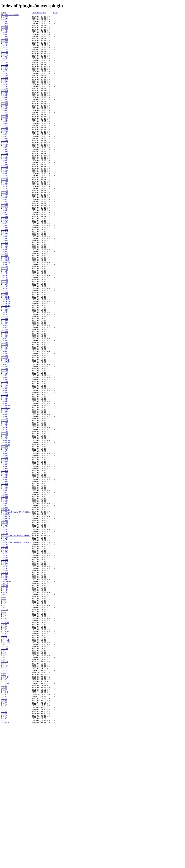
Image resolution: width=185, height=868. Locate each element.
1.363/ (5, 190)
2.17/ (4, 763)
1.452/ (5, 448)
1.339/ (5, 128)
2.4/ (3, 722)
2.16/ (4, 761)
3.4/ (3, 787)
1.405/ (5, 297)
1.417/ (5, 336)
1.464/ (5, 479)
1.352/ (5, 161)
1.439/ (5, 409)
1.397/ (5, 279)
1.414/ (5, 328)
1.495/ (5, 573)
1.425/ (5, 372)
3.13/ (4, 823)
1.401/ (5, 289)
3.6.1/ (5, 792)
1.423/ (5, 352)
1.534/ (5, 693)
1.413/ (5, 326)
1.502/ (5, 591)
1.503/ (5, 594)
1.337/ (5, 122)
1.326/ (5, 94)
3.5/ (3, 789)
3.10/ (4, 813)
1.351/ (5, 159)
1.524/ (5, 667)
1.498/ (5, 581)
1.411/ (5, 320)
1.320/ (5, 78)
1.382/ (5, 240)
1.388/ (5, 255)
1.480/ (5, 534)
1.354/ (5, 167)
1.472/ (5, 505)
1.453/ (5, 451)
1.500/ (5, 586)
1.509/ (5, 623)
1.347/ (5, 148)
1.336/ (5, 120)
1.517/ (5, 646)
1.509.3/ (6, 617)
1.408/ (5, 305)
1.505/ (5, 599)
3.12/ (4, 821)
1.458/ (5, 464)
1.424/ (5, 370)
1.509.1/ (6, 609)
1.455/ (5, 456)
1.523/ (5, 664)
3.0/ (3, 771)
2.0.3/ (5, 703)
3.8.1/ (5, 802)
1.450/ (5, 443)
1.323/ (5, 86)
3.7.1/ (5, 797)
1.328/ (5, 99)
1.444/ (5, 422)
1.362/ (5, 187)
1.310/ (5, 52)
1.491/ (5, 563)
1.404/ (5, 294)
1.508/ (5, 607)
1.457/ (5, 461)
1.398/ (5, 281)
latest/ (5, 865)
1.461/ (5, 471)
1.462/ (5, 474)
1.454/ (5, 453)
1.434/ (5, 396)
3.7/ (3, 800)
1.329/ (5, 101)
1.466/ (5, 490)
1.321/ (5, 81)
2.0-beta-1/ (7, 695)
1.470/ (5, 500)
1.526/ (5, 672)
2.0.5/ (5, 708)
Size (55, 13)
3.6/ (3, 794)
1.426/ (5, 375)
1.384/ (5, 245)
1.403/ (5, 292)
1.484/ (5, 544)
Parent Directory (10, 15)
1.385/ (5, 247)
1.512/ (5, 630)
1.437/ (5, 404)
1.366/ (5, 198)
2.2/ (3, 716)
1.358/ (5, 177)
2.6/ (3, 727)
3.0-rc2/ (6, 768)
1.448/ (5, 438)
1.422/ (5, 349)
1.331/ (5, 107)
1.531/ (5, 685)
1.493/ (5, 568)
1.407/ (5, 302)
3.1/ (3, 779)
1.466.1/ (6, 484)
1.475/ (5, 513)
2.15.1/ (5, 755)
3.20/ (4, 844)
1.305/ (5, 39)
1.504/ (5, 596)
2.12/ (4, 748)
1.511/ (5, 628)
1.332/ (5, 109)
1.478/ (5, 521)
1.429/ (5, 383)
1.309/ (5, 49)
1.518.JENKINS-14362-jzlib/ (16, 649)
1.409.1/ (6, 307)
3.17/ (4, 836)
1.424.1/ (6, 354)
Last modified (39, 13)
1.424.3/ (6, 359)
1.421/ (5, 346)
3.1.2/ (5, 776)
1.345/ (5, 143)
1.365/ (5, 195)
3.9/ (3, 807)
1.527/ (5, 675)
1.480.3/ (6, 531)
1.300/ (5, 26)
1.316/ (5, 68)
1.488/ (5, 555)
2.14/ (4, 753)
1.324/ (5, 88)
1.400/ (5, 286)
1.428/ (5, 380)
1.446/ (5, 427)
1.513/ (5, 633)
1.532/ (5, 688)
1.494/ (5, 570)
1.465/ (5, 482)
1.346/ (5, 146)
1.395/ (5, 273)
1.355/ (5, 169)
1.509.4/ (6, 620)
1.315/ (5, 65)
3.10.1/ (5, 810)
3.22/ (4, 849)
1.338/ (5, 125)
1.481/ (5, 537)
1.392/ (5, 266)
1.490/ (5, 560)
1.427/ (5, 378)
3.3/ (3, 784)
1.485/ (5, 547)
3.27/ (4, 862)
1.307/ (5, 44)
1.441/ (5, 414)
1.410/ (5, 318)
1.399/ (5, 284)
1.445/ (5, 425)
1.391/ (5, 263)
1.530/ (5, 682)
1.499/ (5, 583)
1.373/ (5, 216)
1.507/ (5, 604)
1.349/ (5, 154)
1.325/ (5, 91)
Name (3, 13)
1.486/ (5, 550)
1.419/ (5, 341)
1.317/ (5, 70)
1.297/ (5, 21)
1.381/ (5, 237)
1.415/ (5, 331)
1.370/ (5, 208)
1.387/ (5, 253)
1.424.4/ (6, 362)
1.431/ (5, 388)
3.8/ (3, 805)
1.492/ (5, 565)
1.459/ (5, 466)
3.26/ (4, 860)
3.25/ (4, 857)
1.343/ (5, 138)
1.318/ (5, 73)
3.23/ (4, 852)
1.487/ (5, 552)
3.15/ (4, 831)
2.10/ (4, 740)
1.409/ (5, 315)
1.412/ (5, 323)
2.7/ (3, 732)
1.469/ (5, 497)
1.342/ (5, 135)
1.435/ (5, 398)
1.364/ (5, 193)
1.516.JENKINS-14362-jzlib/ (16, 641)
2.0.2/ (5, 701)
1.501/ (5, 589)
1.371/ (5, 211)
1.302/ (5, 31)
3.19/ (4, 841)
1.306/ (5, 42)
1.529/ (5, 680)
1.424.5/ (6, 365)
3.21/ (4, 847)
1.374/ (5, 219)
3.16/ (4, 834)
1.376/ (5, 224)
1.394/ (5, 271)
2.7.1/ (5, 729)
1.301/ (5, 29)
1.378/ (5, 229)
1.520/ (5, 656)
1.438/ (5, 406)
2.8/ (3, 735)
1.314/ (5, 62)
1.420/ (5, 344)
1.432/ (5, 391)
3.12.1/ (5, 818)
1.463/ (5, 477)
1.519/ (5, 654)
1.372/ (5, 213)
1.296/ (5, 18)
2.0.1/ (5, 698)
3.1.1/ (5, 774)
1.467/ (5, 492)
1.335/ (5, 117)
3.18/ (4, 839)
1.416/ (5, 333)
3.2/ (3, 781)
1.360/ (5, 182)
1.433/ (5, 393)
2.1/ (3, 714)
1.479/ (5, 524)
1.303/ (5, 34)
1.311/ (5, 55)
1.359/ (5, 180)
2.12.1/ (5, 745)
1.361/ (5, 185)
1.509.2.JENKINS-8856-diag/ (16, 612)
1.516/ (5, 643)
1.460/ (5, 469)
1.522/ (5, 662)
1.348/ (5, 151)
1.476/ (5, 516)
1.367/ (5, 200)
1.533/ (5, 690)
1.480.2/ (6, 529)
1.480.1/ (6, 526)
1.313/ (5, 60)
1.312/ (5, 57)
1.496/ (5, 576)
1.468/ (5, 495)
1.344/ (5, 141)
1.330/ (5, 104)
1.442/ (5, 417)
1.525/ (5, 669)
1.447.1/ (6, 430)
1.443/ (5, 419)
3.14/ (4, 826)
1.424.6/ (6, 367)
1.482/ (5, 539)
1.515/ (5, 638)
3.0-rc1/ (6, 766)
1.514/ (5, 636)
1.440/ (5, 411)
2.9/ (3, 737)
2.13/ (4, 750)
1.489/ (5, 557)
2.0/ (3, 711)
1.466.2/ (6, 487)
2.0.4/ (5, 706)
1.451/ (5, 445)
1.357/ (5, 174)
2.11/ (4, 742)
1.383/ (5, 242)
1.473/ (5, 508)
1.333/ (5, 112)
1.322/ (5, 83)
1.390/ (5, 260)
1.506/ (5, 602)
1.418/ (5, 339)
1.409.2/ (6, 310)
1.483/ (5, 542)
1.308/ (5, 47)
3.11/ (4, 815)
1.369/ (5, 206)
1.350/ (5, 156)
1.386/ (5, 250)
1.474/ (5, 510)
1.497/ (5, 578)
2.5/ (3, 724)
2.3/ (3, 719)
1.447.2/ (6, 432)
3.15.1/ (5, 828)
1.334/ (5, 114)
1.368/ (5, 203)
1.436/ (5, 401)
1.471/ (5, 503)
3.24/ (4, 854)
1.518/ (5, 651)
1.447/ (5, 435)
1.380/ (5, 234)
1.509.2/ (6, 615)
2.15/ (4, 758)
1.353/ (5, 164)
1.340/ (5, 130)
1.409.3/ (6, 312)
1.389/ (5, 258)
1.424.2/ (6, 357)
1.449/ (5, 440)
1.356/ (5, 172)
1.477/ (5, 518)
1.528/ (5, 677)
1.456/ (5, 458)
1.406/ (5, 299)
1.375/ (5, 221)
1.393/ (5, 268)
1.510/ (5, 625)
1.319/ (5, 75)
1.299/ (5, 23)
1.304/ (5, 36)
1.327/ (5, 96)
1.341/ (5, 133)
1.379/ (5, 232)
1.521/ (5, 659)
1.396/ (5, 276)
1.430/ (5, 385)
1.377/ (5, 227)
